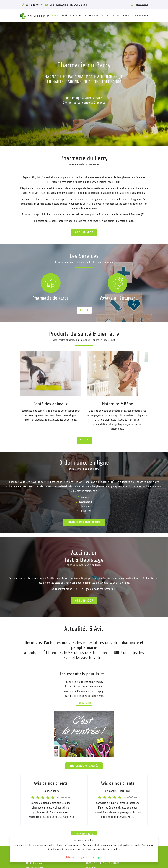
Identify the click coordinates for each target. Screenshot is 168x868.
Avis (119, 16)
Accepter (98, 857)
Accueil (56, 16)
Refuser (70, 857)
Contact (128, 16)
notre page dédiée (110, 849)
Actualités (108, 16)
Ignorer (84, 857)
